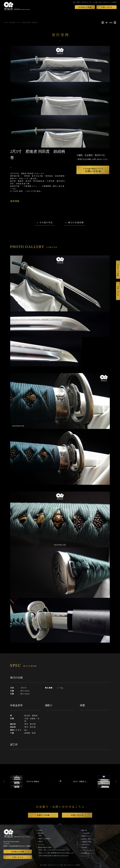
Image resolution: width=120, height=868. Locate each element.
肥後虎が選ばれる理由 (45, 847)
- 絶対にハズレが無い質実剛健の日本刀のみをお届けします (56, 853)
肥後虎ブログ (86, 836)
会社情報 (84, 847)
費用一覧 (84, 830)
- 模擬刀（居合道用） (44, 839)
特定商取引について (88, 853)
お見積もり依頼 (86, 842)
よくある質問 (86, 833)
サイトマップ (86, 856)
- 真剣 (40, 836)
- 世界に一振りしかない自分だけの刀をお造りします (54, 850)
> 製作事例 (12, 22)
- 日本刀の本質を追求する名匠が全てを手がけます (53, 856)
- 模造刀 (40, 841)
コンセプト (41, 845)
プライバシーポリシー (88, 850)
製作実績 (41, 833)
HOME (6, 22)
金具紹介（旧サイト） (88, 839)
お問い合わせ (86, 845)
